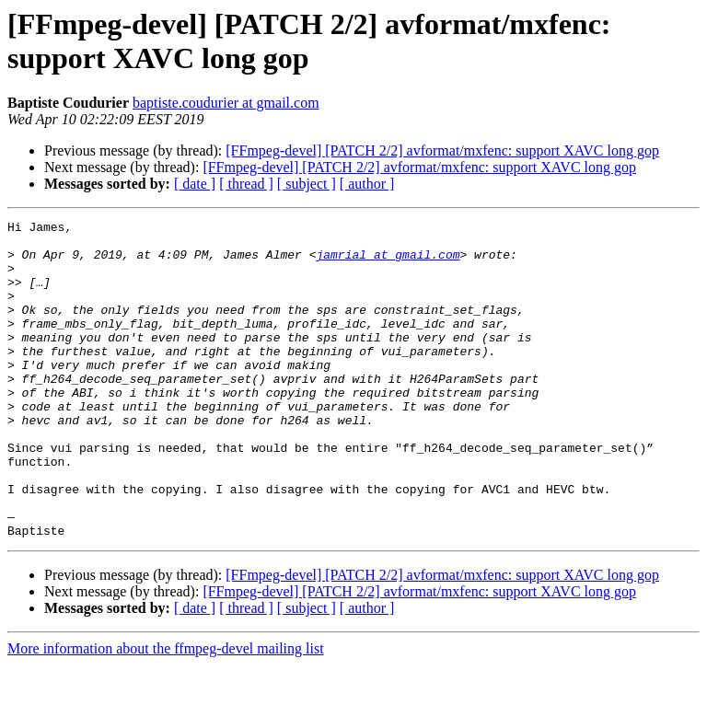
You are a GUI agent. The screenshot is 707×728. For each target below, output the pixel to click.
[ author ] (367, 184)
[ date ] (195, 184)
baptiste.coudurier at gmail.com (226, 103)
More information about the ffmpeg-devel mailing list (166, 712)
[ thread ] (246, 184)
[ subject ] (307, 184)
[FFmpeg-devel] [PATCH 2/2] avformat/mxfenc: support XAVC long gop (442, 150)
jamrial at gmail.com (388, 262)
